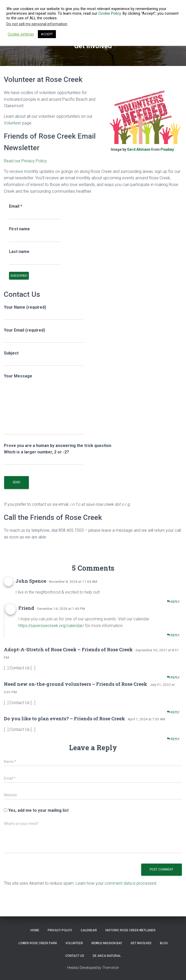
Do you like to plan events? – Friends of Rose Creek (64, 719)
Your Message (44, 404)
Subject (43, 358)
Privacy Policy (60, 930)
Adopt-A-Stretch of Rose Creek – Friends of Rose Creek (68, 649)
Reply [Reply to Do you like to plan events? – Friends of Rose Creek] (173, 739)
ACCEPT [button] (47, 34)
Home (35, 930)
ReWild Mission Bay (107, 943)
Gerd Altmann (139, 149)
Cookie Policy (110, 13)
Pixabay (167, 149)
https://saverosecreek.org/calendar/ (51, 626)
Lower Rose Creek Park (38, 943)
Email (16, 206)
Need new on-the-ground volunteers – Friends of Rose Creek (75, 684)
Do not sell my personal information (37, 24)
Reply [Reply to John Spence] (173, 602)
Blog (164, 943)
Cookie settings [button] (21, 34)
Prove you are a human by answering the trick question (58, 453)
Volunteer (12, 123)
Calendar (89, 930)
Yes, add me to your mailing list (36, 810)
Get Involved (141, 943)
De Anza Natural (107, 956)
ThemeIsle (110, 968)
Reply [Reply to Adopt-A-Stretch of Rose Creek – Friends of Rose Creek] (173, 677)
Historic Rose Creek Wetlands (130, 930)
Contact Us (75, 956)
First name (19, 229)
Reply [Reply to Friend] (173, 635)
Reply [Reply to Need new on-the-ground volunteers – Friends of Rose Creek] (173, 712)
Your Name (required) (43, 312)
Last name (19, 252)
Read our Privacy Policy (25, 161)
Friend (26, 608)
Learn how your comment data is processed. (116, 883)
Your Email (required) (43, 335)
